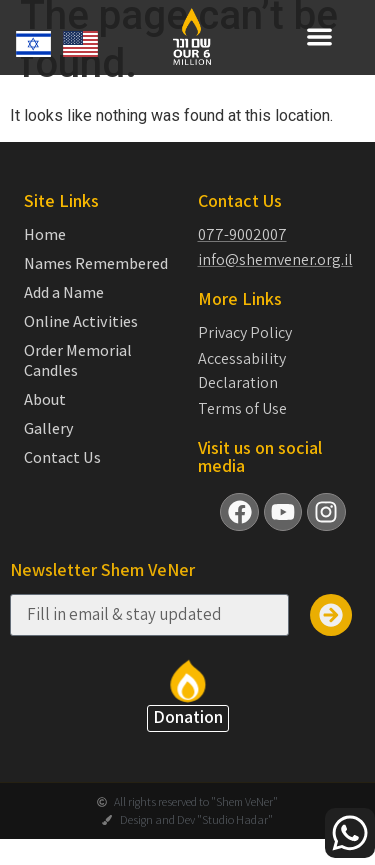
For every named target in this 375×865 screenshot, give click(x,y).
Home (45, 252)
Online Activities (81, 339)
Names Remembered (96, 281)
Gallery (49, 446)
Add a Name (64, 310)
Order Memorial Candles (78, 378)
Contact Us (62, 475)
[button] (319, 36)
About (45, 417)
